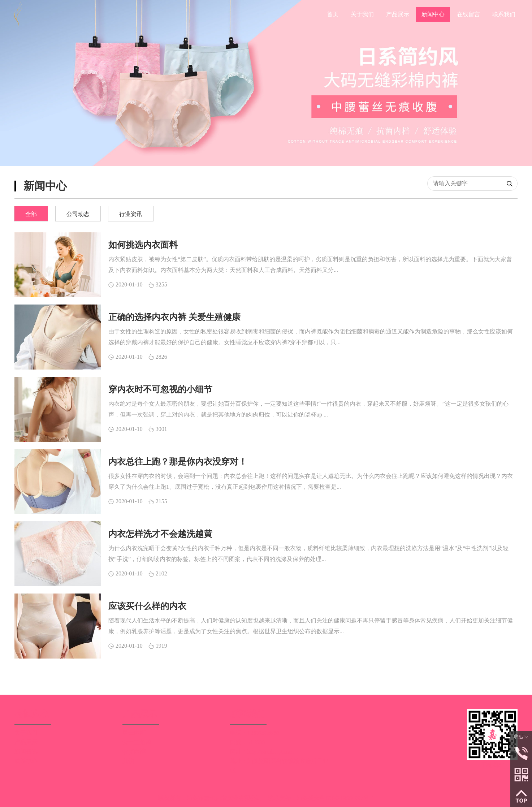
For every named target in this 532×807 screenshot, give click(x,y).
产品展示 (26, 742)
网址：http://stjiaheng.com (262, 752)
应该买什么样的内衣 (147, 606)
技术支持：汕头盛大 (294, 798)
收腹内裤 (134, 752)
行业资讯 (131, 214)
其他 (128, 761)
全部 (31, 214)
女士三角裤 (137, 742)
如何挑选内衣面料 (143, 245)
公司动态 (78, 214)
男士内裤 (134, 733)
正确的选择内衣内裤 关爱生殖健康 (174, 317)
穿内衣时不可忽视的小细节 (160, 389)
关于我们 (26, 733)
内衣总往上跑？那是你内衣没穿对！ (178, 462)
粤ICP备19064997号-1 (347, 798)
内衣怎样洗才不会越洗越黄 (160, 534)
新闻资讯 (26, 752)
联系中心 (26, 761)
